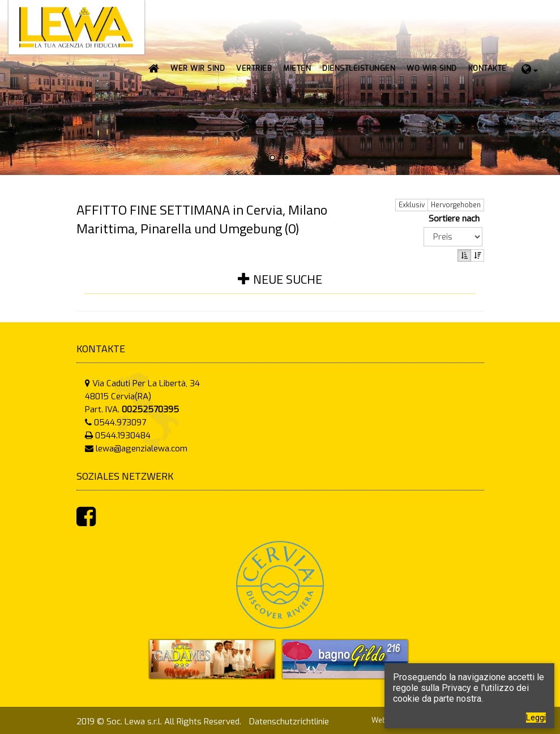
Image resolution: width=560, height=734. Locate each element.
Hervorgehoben (456, 205)
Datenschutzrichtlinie (289, 722)
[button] (254, 69)
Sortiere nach (456, 219)
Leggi (536, 718)
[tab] (280, 286)
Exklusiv (412, 205)
